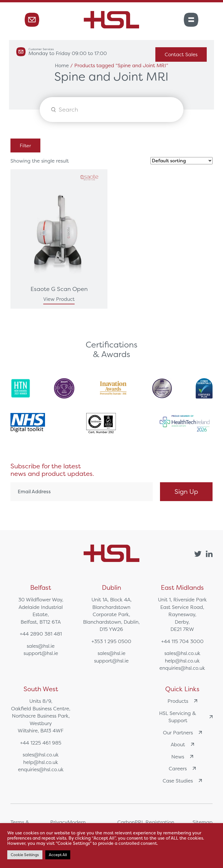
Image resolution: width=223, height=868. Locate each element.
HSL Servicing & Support (186, 717)
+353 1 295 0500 (111, 641)
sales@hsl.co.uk (182, 653)
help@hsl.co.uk (182, 661)
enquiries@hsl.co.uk (182, 668)
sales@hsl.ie (41, 646)
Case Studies (182, 781)
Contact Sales (181, 54)
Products (182, 701)
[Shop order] (181, 161)
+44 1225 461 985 (41, 743)
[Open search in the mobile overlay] (112, 110)
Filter (25, 145)
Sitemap (203, 822)
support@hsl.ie (41, 653)
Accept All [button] (58, 855)
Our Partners (182, 733)
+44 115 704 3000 (182, 641)
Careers (182, 768)
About (182, 744)
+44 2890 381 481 (41, 634)
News (182, 757)
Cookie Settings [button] (25, 855)
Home (62, 65)
